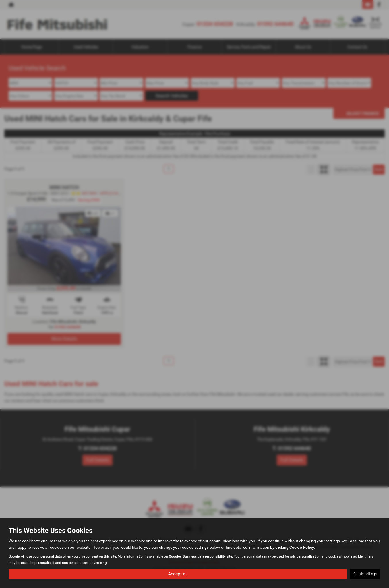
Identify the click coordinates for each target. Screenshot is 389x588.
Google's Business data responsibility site (200, 556)
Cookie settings (365, 574)
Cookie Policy (302, 547)
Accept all (178, 574)
